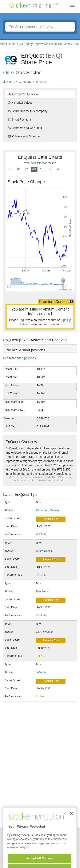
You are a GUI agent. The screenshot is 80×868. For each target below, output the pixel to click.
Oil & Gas (14, 73)
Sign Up (66, 320)
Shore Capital (44, 551)
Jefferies (41, 672)
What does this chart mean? (40, 163)
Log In (23, 320)
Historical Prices (20, 103)
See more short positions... (21, 358)
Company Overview (23, 94)
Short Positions (20, 119)
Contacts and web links (25, 128)
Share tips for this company (28, 111)
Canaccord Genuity (48, 510)
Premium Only (51, 519)
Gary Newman (45, 632)
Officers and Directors (24, 136)
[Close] (71, 821)
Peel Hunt (42, 591)
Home (10, 82)
